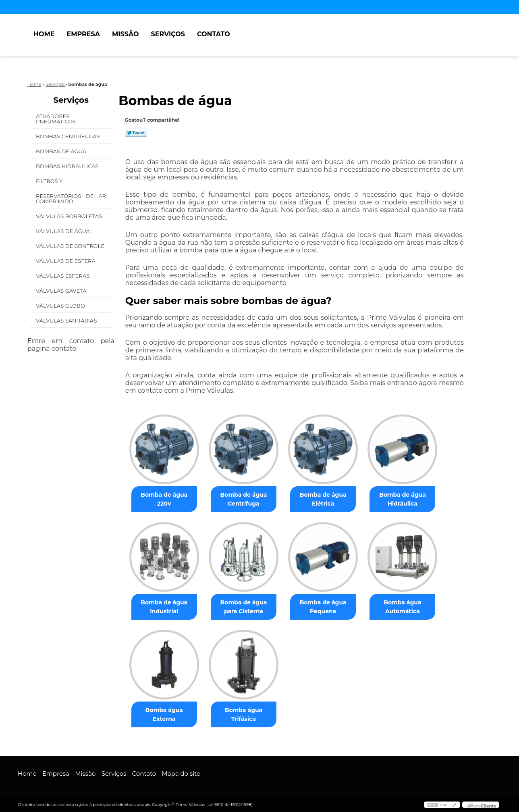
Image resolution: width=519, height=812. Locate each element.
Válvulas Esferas (63, 276)
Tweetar (136, 133)
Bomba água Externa (164, 714)
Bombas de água (62, 151)
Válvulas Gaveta (62, 291)
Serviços (168, 34)
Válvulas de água (64, 231)
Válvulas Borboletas (70, 216)
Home (44, 34)
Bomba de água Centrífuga (244, 499)
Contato (214, 34)
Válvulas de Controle (71, 246)
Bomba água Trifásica (244, 714)
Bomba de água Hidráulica (403, 499)
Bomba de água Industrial (164, 607)
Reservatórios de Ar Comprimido (71, 199)
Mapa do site (181, 773)
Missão (126, 34)
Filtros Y (50, 181)
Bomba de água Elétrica (323, 499)
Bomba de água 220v (164, 499)
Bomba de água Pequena (323, 607)
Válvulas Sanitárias (67, 321)
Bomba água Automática (402, 607)
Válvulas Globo (61, 306)
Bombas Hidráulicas (68, 166)
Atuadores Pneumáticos (57, 119)
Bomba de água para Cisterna (244, 607)
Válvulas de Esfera (66, 261)
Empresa (83, 34)
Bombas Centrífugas (69, 136)
